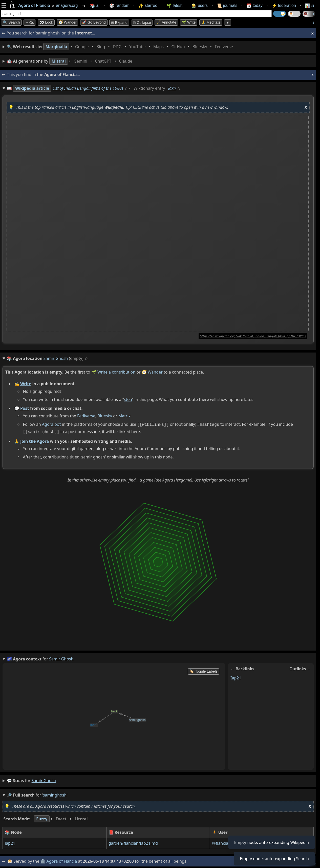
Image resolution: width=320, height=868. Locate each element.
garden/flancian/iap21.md (133, 842)
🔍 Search (11, 22)
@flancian (221, 842)
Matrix (124, 416)
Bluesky (105, 416)
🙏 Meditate (211, 22)
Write (26, 384)
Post (25, 408)
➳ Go (30, 23)
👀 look (46, 22)
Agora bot (51, 424)
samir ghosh (44, 780)
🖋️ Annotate (166, 22)
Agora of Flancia (62, 860)
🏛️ (43, 860)
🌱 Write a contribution (113, 372)
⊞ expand (119, 23)
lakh (172, 88)
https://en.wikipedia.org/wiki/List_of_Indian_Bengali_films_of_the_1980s (253, 336)
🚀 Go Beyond (94, 22)
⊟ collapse (142, 23)
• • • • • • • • (121, 47)
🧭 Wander (68, 22)
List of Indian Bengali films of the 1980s (88, 88)
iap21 (236, 677)
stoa (128, 399)
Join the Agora (35, 440)
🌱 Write (189, 22)
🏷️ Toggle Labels (204, 670)
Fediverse (86, 416)
